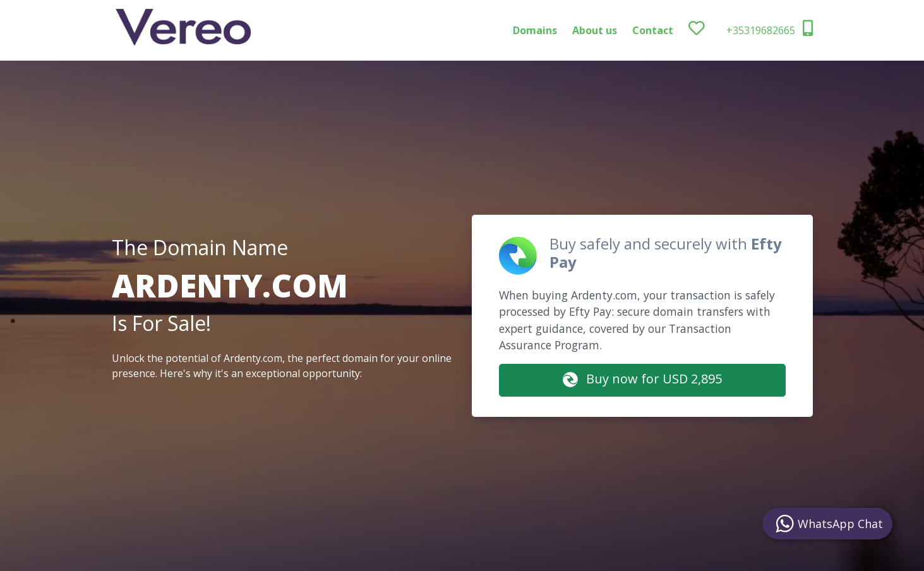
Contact (653, 30)
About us (595, 30)
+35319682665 (770, 29)
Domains (535, 30)
